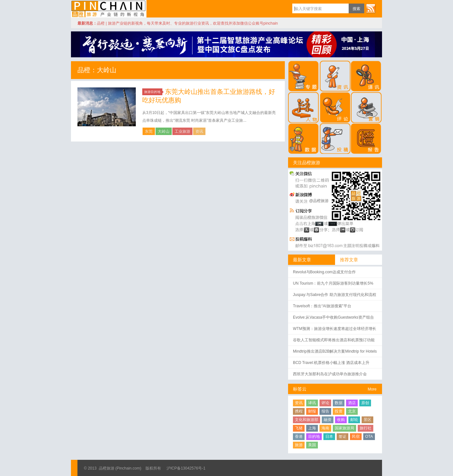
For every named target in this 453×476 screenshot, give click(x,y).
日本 (329, 436)
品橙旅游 (109, 9)
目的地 (314, 436)
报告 (325, 411)
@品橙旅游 (319, 201)
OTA (369, 436)
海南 (325, 428)
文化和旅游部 (307, 420)
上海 (312, 428)
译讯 (312, 403)
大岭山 (164, 131)
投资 (339, 411)
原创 (365, 403)
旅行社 (366, 428)
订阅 (371, 8)
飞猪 (299, 428)
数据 (339, 403)
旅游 (299, 445)
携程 (299, 411)
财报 (312, 411)
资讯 (199, 131)
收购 (341, 420)
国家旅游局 (344, 428)
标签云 (300, 389)
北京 (352, 411)
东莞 (149, 131)
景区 (367, 420)
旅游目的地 (153, 92)
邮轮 (354, 420)
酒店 (352, 403)
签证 (343, 436)
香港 (299, 436)
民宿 (356, 436)
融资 (328, 420)
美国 (312, 445)
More (372, 389)
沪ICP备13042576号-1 (186, 468)
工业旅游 (182, 131)
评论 (325, 403)
